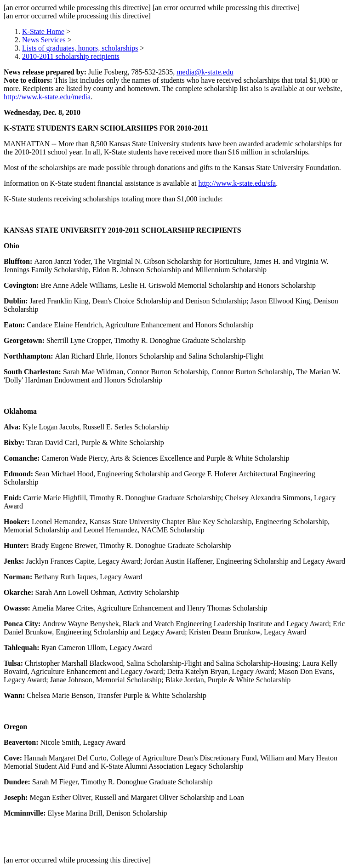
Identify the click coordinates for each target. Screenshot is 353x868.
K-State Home (43, 31)
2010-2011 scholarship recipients (71, 56)
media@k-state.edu (205, 72)
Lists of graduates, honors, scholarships (80, 48)
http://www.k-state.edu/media (47, 97)
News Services (44, 40)
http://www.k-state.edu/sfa (237, 183)
